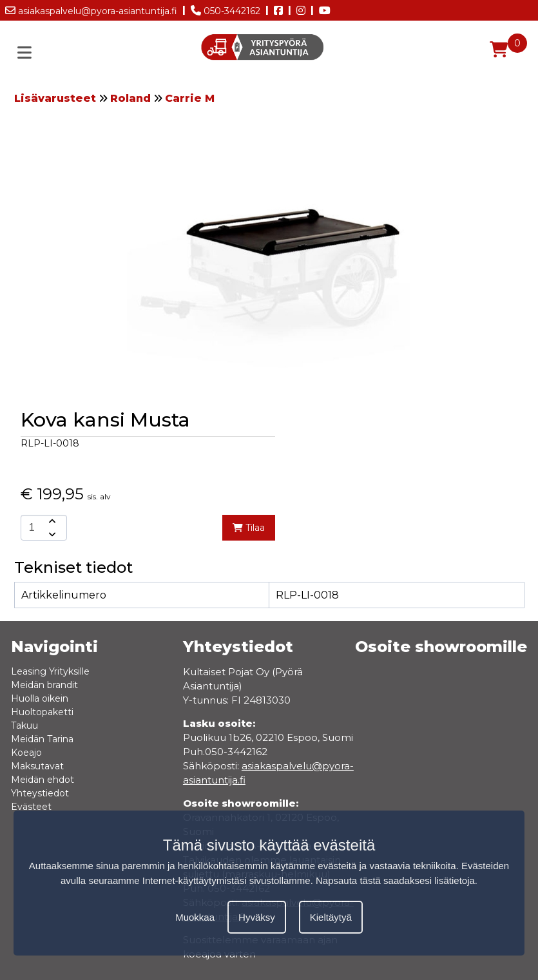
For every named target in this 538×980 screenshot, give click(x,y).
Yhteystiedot (40, 793)
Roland (130, 98)
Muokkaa (195, 917)
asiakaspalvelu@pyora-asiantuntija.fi (91, 8)
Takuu (24, 725)
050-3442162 (226, 8)
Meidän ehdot (43, 780)
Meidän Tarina (42, 739)
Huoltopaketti (42, 712)
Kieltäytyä (331, 917)
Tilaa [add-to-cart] (249, 528)
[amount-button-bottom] (51, 534)
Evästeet (31, 807)
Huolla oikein (40, 698)
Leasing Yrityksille (50, 671)
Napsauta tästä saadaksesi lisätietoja (395, 880)
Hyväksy (257, 917)
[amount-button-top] (51, 521)
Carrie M (190, 98)
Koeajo (26, 753)
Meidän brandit (44, 685)
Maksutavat (37, 766)
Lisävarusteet (55, 98)
